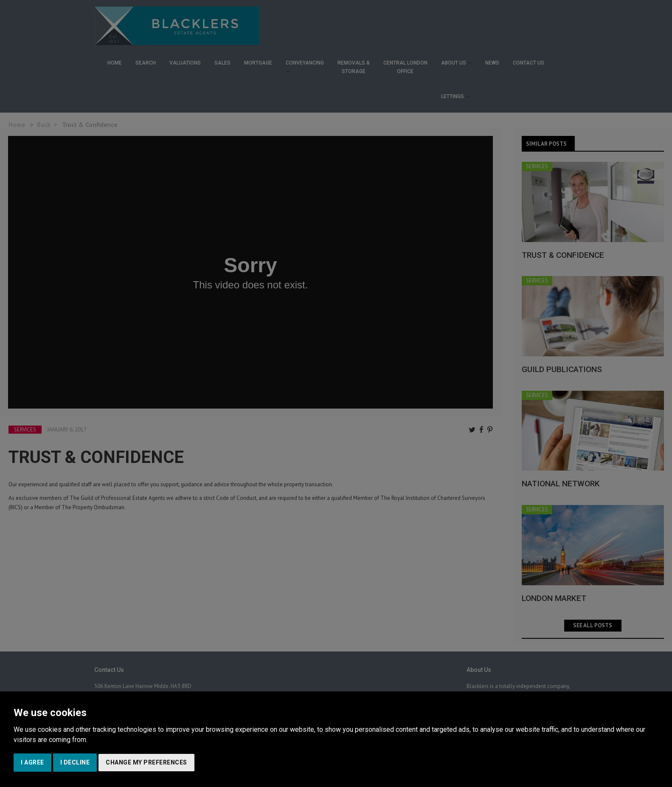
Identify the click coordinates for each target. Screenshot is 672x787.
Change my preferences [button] (146, 762)
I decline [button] (75, 762)
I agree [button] (32, 762)
